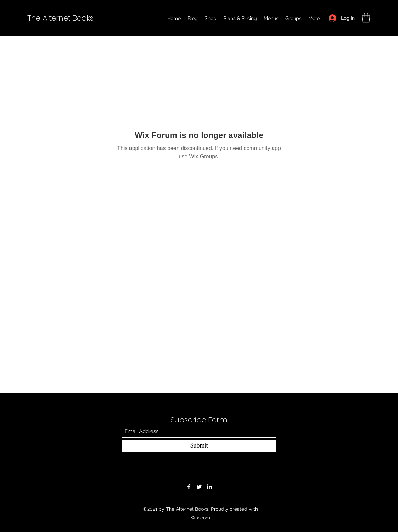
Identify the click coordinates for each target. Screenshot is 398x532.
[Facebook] (189, 487)
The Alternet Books (60, 18)
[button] (366, 18)
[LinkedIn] (209, 487)
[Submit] (199, 446)
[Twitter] (199, 487)
